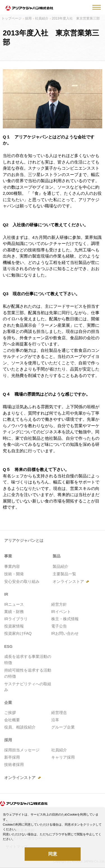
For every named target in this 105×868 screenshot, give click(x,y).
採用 (28, 18)
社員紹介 (42, 18)
